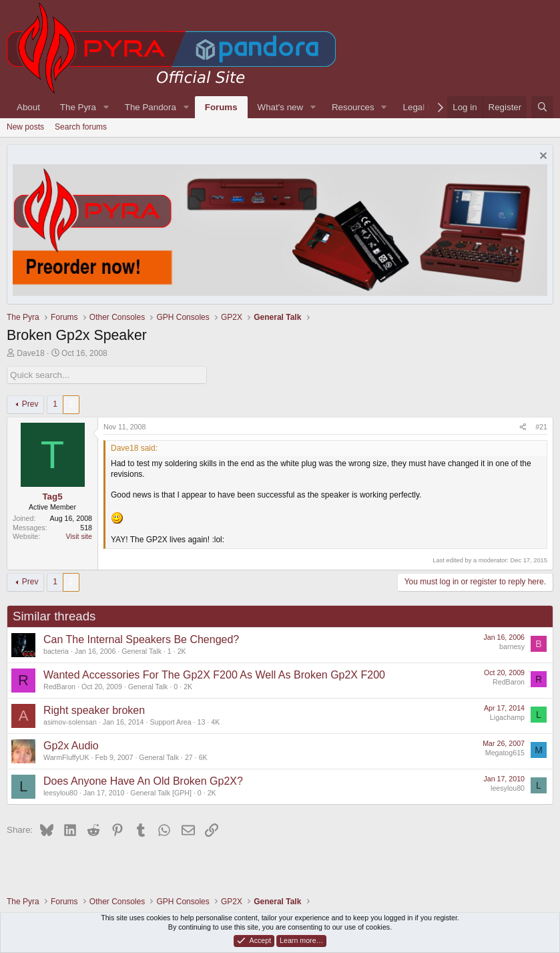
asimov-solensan (70, 722)
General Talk (142, 651)
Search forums (81, 127)
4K (215, 722)
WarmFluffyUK (66, 757)
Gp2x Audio (71, 746)
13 (201, 722)
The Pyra (78, 107)
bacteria (56, 651)
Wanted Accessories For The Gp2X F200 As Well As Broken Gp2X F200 (214, 675)
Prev (30, 404)
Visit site (79, 536)
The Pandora (151, 107)
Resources (353, 107)
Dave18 (30, 353)
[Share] (523, 427)
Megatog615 (505, 753)
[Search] (542, 107)
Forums (221, 107)
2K (182, 651)
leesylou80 (60, 793)
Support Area (170, 722)
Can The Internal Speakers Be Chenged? (141, 639)
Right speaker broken (94, 710)
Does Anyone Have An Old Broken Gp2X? (143, 781)
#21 (541, 427)
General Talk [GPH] (161, 793)
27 (189, 757)
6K (203, 757)
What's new (280, 107)
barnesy (512, 646)
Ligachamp (507, 717)
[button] (106, 107)
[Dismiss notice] (542, 157)
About (28, 107)
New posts (25, 127)
